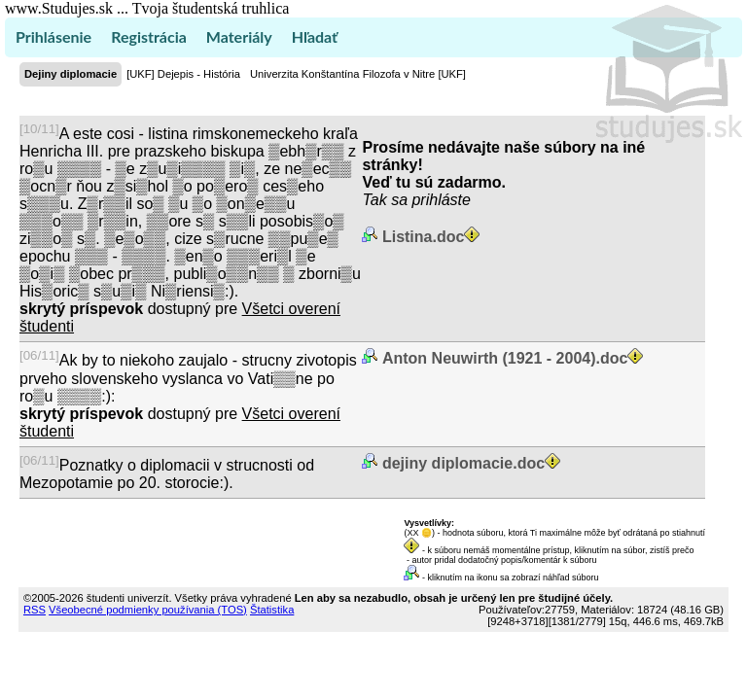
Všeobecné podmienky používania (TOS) (148, 610)
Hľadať (315, 36)
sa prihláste (431, 200)
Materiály (239, 36)
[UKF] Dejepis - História (183, 74)
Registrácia (149, 36)
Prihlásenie (53, 36)
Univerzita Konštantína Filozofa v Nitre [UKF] (358, 74)
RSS (35, 610)
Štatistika (272, 610)
